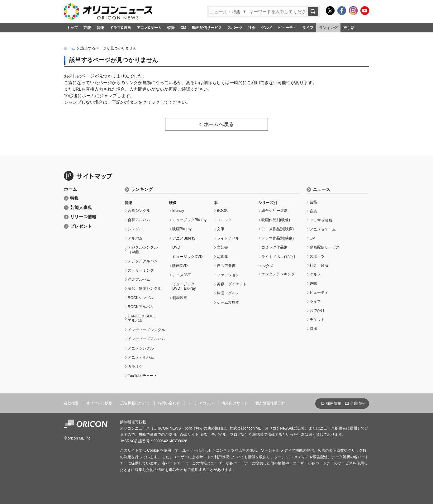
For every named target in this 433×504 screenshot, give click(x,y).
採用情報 (334, 403)
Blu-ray (178, 211)
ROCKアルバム (141, 307)
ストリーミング (141, 270)
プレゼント (81, 226)
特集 (74, 198)
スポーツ (235, 28)
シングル (135, 229)
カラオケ (135, 367)
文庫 (221, 229)
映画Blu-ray (182, 229)
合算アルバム (139, 220)
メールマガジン (201, 403)
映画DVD (180, 266)
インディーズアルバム (146, 339)
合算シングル (139, 211)
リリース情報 (83, 217)
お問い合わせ (169, 403)
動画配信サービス (207, 28)
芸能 (87, 28)
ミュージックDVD (187, 257)
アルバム (135, 238)
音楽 (100, 28)
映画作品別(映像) (276, 220)
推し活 (349, 28)
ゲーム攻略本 (228, 302)
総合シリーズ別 (274, 211)
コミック (224, 220)
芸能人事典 (81, 208)
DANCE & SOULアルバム (142, 318)
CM (183, 28)
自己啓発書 (226, 266)
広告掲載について (135, 403)
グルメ (267, 28)
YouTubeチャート (143, 376)
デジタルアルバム (143, 261)
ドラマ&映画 (120, 28)
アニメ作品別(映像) (278, 229)
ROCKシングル (141, 298)
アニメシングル (141, 348)
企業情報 (357, 403)
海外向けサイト (235, 403)
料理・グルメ (228, 293)
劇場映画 (180, 298)
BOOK (222, 211)
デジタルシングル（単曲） (143, 250)
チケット (317, 320)
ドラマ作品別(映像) (278, 238)
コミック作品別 (274, 247)
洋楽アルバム (139, 279)
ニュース (321, 190)
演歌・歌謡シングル (145, 288)
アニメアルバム (141, 357)
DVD (176, 247)
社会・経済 (319, 265)
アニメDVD (182, 275)
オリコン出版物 (99, 403)
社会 (252, 28)
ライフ (308, 28)
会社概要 (71, 403)
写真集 (222, 257)
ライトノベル (228, 238)
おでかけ (317, 311)
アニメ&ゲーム (149, 28)
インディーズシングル (146, 330)
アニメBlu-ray (184, 238)
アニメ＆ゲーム (323, 229)
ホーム (69, 48)
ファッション (228, 275)
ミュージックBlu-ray (189, 220)
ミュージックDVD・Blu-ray (184, 286)
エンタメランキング (278, 274)
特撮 (171, 28)
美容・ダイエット (232, 284)
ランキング (328, 28)
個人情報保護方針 (270, 403)
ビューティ (287, 28)
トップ (72, 28)
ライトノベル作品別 (278, 257)
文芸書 (222, 247)
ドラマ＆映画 (321, 220)
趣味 (313, 283)
